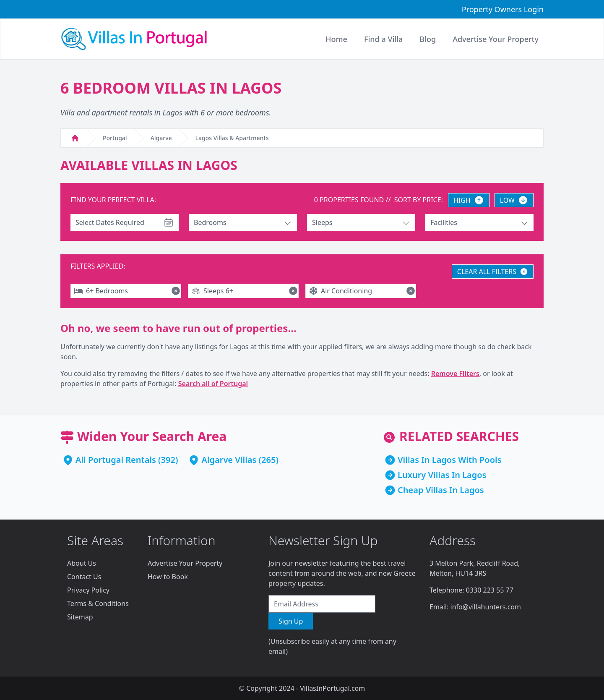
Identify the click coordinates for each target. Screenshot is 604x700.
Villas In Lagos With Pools (450, 460)
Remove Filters (455, 374)
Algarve (161, 138)
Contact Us (84, 577)
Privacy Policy (88, 590)
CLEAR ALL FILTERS (493, 272)
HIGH (469, 200)
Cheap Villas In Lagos (441, 490)
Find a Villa (383, 39)
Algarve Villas (229, 460)
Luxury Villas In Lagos (442, 475)
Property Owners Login (503, 9)
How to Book (168, 577)
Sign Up (291, 621)
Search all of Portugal (213, 384)
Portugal (115, 138)
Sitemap (80, 617)
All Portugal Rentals (116, 460)
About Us (82, 563)
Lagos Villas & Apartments (232, 138)
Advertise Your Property (185, 563)
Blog (428, 39)
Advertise (496, 39)
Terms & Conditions (98, 603)
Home (336, 39)
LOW (514, 200)
